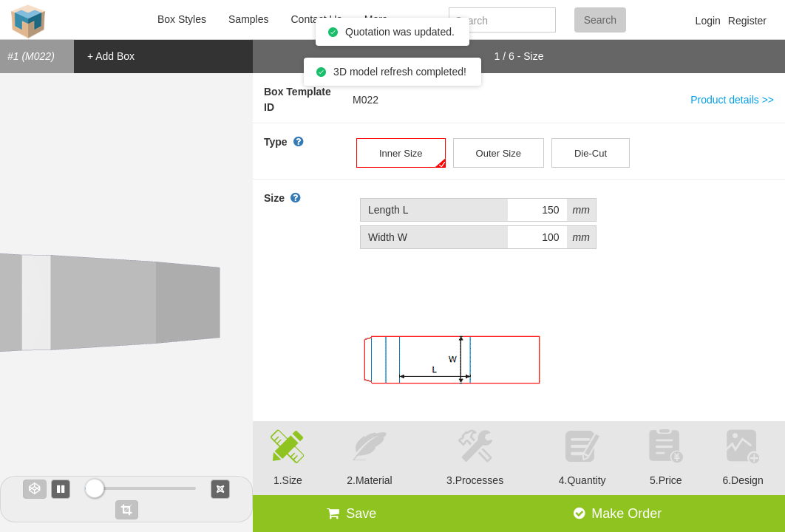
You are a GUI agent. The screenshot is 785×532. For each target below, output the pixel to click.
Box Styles (182, 19)
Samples (248, 19)
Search (600, 20)
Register (747, 21)
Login (708, 21)
